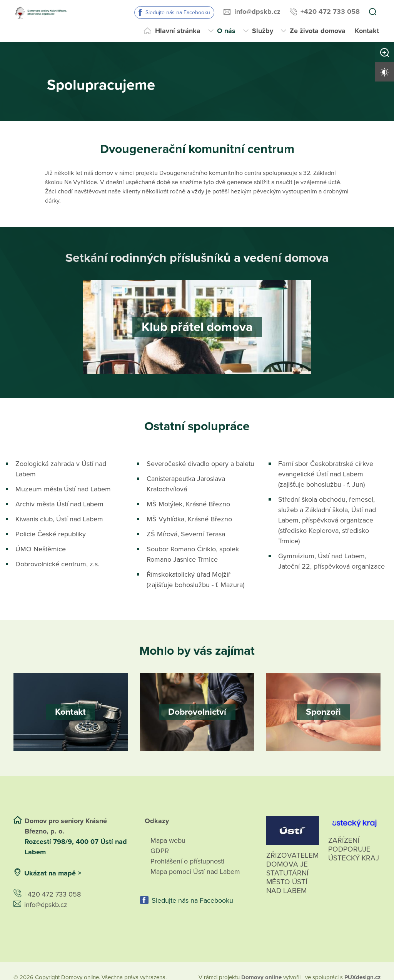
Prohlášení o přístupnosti (187, 861)
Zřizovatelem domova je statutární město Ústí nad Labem (292, 882)
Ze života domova (318, 31)
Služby (263, 31)
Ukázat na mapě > (53, 873)
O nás (226, 31)
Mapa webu (168, 840)
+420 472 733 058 (330, 12)
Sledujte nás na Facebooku (178, 12)
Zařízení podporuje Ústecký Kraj (354, 849)
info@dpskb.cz (257, 12)
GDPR (160, 851)
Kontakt (367, 31)
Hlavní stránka (178, 31)
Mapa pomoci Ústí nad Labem (195, 872)
